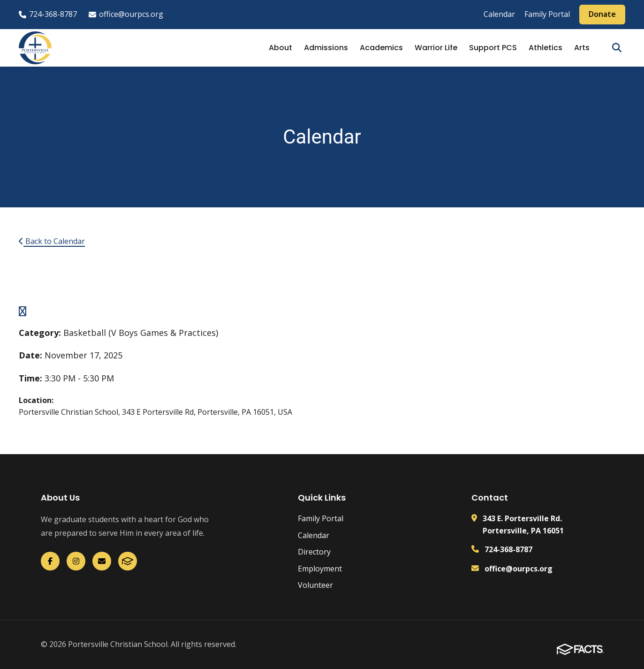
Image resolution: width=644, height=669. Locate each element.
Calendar (499, 14)
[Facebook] (50, 561)
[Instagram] (76, 561)
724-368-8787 (48, 14)
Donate (602, 14)
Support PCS (493, 48)
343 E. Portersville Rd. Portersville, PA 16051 (523, 525)
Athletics (546, 48)
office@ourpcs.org (126, 14)
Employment (320, 569)
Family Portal (547, 14)
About (280, 48)
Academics (381, 48)
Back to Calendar (52, 241)
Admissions (326, 48)
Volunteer (315, 585)
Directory (314, 552)
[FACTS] (128, 561)
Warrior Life (436, 48)
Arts (582, 48)
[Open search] (617, 48)
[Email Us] (102, 561)
